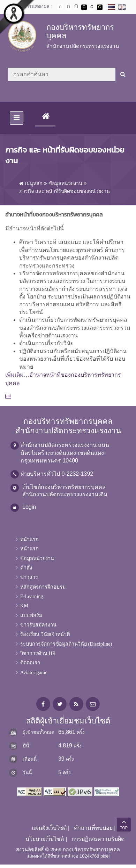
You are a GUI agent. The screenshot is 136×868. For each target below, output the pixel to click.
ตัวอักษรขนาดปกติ (60, 7)
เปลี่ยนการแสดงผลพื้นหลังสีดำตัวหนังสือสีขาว (84, 7)
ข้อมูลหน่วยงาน (65, 183)
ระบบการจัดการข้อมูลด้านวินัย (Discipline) (66, 644)
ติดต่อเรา (30, 663)
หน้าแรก (29, 539)
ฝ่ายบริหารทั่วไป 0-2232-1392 (57, 474)
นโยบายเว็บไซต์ (45, 839)
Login (29, 507)
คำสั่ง (26, 568)
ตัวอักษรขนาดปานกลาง (68, 7)
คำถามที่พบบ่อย (93, 828)
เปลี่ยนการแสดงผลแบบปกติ (92, 7)
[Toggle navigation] (17, 118)
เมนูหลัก (31, 183)
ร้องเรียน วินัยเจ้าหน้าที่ (45, 634)
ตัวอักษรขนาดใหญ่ (76, 7)
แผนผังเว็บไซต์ (49, 828)
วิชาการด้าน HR (38, 653)
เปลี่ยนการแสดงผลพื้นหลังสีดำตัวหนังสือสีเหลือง (100, 7)
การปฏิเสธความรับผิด (98, 839)
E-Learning (32, 596)
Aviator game (34, 672)
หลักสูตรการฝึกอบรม (43, 587)
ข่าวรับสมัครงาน (38, 625)
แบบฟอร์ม (31, 615)
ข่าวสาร (29, 577)
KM (24, 606)
